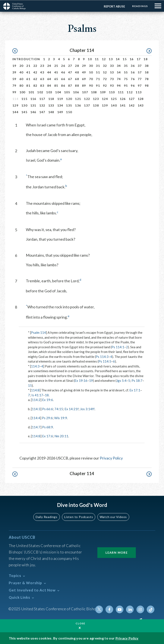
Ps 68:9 (48, 427)
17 (139, 59)
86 (63, 85)
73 (112, 79)
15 (125, 59)
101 (31, 92)
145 (24, 112)
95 (126, 85)
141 (123, 105)
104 (58, 92)
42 (35, 72)
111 (121, 92)
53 (112, 72)
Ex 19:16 (81, 380)
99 (14, 92)
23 (42, 65)
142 (132, 105)
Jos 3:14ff (87, 409)
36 (133, 65)
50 (91, 72)
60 (21, 79)
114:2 (36, 400)
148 (51, 112)
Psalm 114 (38, 332)
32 (105, 65)
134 (60, 105)
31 (98, 65)
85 (56, 85)
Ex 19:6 (48, 400)
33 (112, 65)
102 (40, 92)
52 (105, 72)
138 (96, 105)
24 (49, 65)
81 (28, 85)
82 (35, 85)
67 (70, 79)
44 (49, 72)
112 (130, 92)
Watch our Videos (113, 517)
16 (132, 59)
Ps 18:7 (137, 380)
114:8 (35, 390)
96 (133, 85)
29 (84, 65)
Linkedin (130, 609)
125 (114, 99)
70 (91, 79)
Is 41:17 (37, 395)
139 (105, 105)
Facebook (110, 609)
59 (14, 79)
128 (141, 99)
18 (146, 59)
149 (60, 112)
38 (147, 65)
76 (133, 79)
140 (114, 105)
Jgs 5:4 (121, 380)
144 (15, 112)
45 (56, 72)
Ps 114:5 (105, 361)
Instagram (140, 609)
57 (140, 72)
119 (60, 99)
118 (51, 99)
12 (104, 59)
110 (112, 92)
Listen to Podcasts (79, 517)
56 (133, 72)
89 (84, 85)
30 (91, 65)
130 (24, 105)
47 (70, 72)
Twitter (99, 609)
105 (67, 92)
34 (119, 65)
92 (105, 85)
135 (69, 105)
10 (90, 59)
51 (98, 72)
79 (14, 85)
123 (96, 99)
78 (147, 79)
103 (49, 92)
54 (119, 72)
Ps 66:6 (48, 409)
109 (103, 92)
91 (98, 85)
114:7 (36, 427)
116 (33, 99)
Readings (140, 6)
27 (70, 65)
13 (111, 59)
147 (42, 112)
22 (35, 65)
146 (33, 112)
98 (147, 85)
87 (70, 85)
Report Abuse (114, 6)
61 (28, 79)
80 (21, 85)
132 (42, 105)
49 (84, 72)
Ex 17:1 (135, 390)
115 (24, 99)
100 (22, 92)
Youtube (120, 609)
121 (78, 99)
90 (91, 85)
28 (77, 65)
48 (77, 72)
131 (33, 105)
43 (42, 72)
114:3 (35, 366)
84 (49, 85)
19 (14, 65)
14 (118, 59)
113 (139, 92)
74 (119, 79)
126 (123, 99)
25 (56, 65)
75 (126, 79)
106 (76, 92)
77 (140, 79)
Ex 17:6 (48, 436)
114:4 (36, 418)
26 (63, 65)
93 (112, 85)
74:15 (59, 409)
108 (94, 92)
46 (63, 72)
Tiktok (151, 609)
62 (35, 79)
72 (105, 79)
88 (77, 85)
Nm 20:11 (61, 436)
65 (56, 79)
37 (140, 65)
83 (42, 85)
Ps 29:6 (47, 418)
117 (42, 99)
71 (98, 79)
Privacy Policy (111, 458)
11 (97, 59)
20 (21, 65)
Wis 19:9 (61, 418)
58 (147, 72)
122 (87, 99)
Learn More (117, 552)
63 (42, 79)
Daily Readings (47, 517)
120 (69, 99)
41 (28, 72)
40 (21, 72)
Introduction (26, 59)
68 (77, 79)
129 (15, 105)
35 (126, 65)
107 (85, 92)
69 (84, 79)
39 (14, 72)
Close (81, 623)
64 (49, 79)
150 (69, 112)
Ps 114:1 (118, 347)
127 (132, 99)
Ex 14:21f (72, 409)
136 (78, 105)
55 (126, 72)
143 (141, 105)
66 (63, 79)
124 (105, 99)
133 (51, 105)
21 (28, 65)
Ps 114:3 (102, 356)
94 (119, 85)
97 (140, 85)
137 (87, 105)
